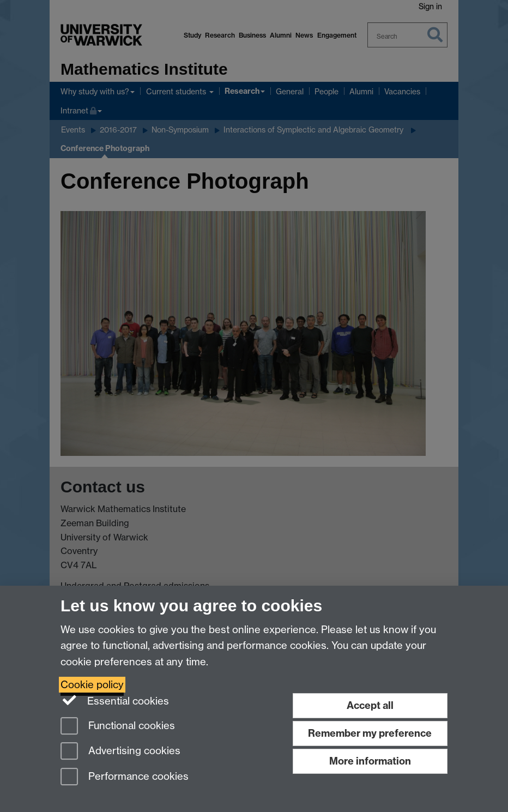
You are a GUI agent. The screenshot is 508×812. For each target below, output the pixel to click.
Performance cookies (125, 777)
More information (370, 761)
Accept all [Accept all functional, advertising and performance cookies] (370, 705)
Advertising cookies (120, 752)
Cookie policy (92, 685)
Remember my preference (370, 733)
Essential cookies (115, 700)
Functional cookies (118, 727)
